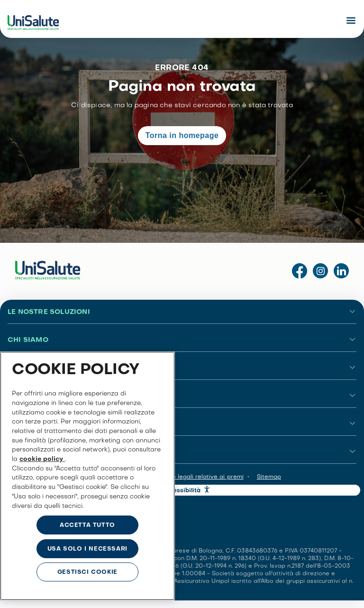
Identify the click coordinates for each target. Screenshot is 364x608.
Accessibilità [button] (182, 491)
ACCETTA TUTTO (87, 525)
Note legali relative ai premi (203, 477)
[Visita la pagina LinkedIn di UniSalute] (341, 272)
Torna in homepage (182, 135)
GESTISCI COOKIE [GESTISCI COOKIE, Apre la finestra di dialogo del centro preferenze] (87, 572)
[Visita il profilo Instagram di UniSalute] (320, 272)
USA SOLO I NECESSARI (87, 549)
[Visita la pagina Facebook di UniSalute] (300, 272)
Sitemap (269, 477)
